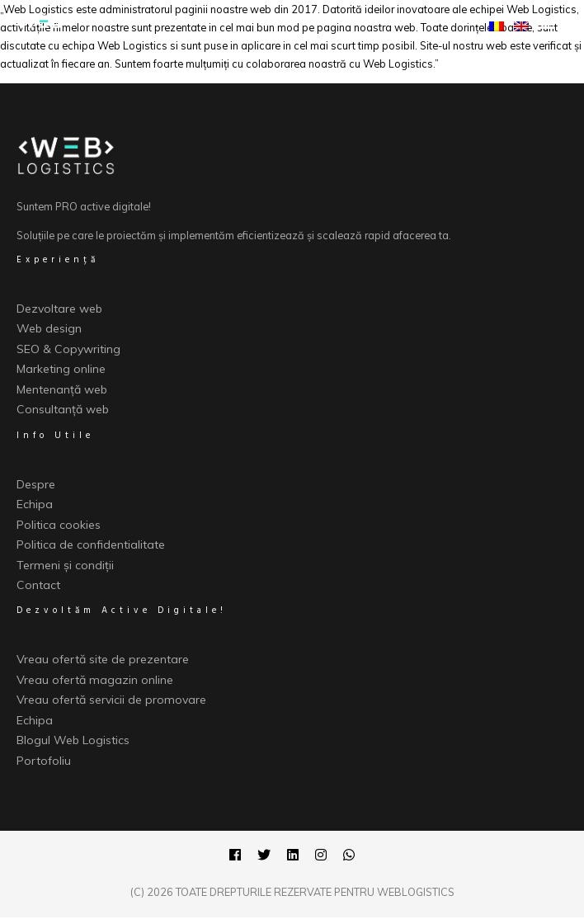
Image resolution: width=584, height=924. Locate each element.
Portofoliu (44, 761)
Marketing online (61, 369)
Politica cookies (59, 525)
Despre (36, 484)
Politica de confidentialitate (91, 544)
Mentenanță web (62, 389)
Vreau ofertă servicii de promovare (111, 700)
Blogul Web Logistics (73, 740)
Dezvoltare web (59, 309)
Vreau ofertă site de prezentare (103, 659)
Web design (49, 328)
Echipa (35, 504)
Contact (38, 585)
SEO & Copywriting (68, 349)
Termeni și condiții (65, 565)
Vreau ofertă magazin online (95, 680)
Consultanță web (63, 409)
